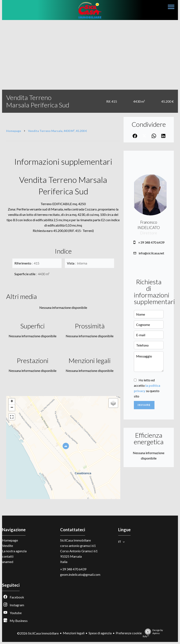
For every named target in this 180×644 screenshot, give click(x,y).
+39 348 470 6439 (151, 242)
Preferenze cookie (129, 633)
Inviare (144, 405)
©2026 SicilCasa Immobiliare (38, 633)
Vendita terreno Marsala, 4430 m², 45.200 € (57, 131)
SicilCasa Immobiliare (75, 540)
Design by (153, 633)
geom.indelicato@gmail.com (80, 574)
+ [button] (12, 402)
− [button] (12, 408)
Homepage (14, 131)
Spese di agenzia (100, 633)
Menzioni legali (74, 633)
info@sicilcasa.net (151, 253)
